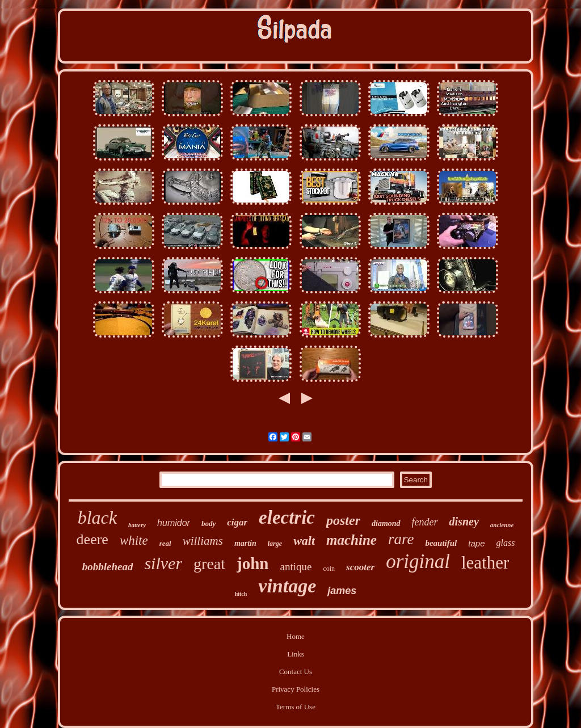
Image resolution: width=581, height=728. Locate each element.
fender (425, 522)
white (134, 540)
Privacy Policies (296, 689)
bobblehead (108, 567)
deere (92, 539)
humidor (174, 523)
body (209, 523)
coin (329, 569)
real (165, 543)
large (275, 544)
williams (203, 541)
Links (296, 654)
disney (464, 521)
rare (401, 539)
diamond (386, 523)
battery (137, 525)
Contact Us (296, 672)
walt (304, 540)
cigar (237, 522)
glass (505, 543)
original (418, 561)
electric (287, 517)
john (252, 563)
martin (245, 543)
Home (296, 636)
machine (351, 540)
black (97, 517)
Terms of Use (296, 707)
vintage (287, 586)
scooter (360, 567)
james (342, 591)
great (209, 564)
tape (476, 543)
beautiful (441, 543)
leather (485, 563)
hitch (241, 594)
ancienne (502, 525)
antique (296, 567)
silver (163, 563)
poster (343, 520)
